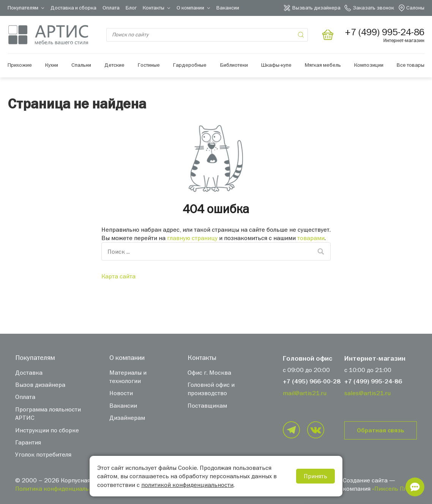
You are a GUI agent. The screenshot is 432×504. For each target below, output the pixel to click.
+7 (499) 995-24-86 (373, 382)
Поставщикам (207, 405)
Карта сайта (118, 276)
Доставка (29, 372)
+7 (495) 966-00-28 (312, 382)
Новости (121, 393)
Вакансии (228, 8)
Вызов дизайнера (40, 385)
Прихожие (20, 65)
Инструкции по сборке (47, 430)
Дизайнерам (127, 418)
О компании (190, 8)
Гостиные (149, 65)
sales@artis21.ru (367, 393)
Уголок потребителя (43, 454)
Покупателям (23, 8)
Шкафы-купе (276, 65)
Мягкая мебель (323, 65)
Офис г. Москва (209, 372)
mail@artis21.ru (305, 393)
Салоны (415, 8)
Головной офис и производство (211, 389)
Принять (315, 476)
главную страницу (192, 238)
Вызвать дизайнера (316, 8)
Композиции (369, 65)
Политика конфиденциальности (60, 488)
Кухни (52, 65)
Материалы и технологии (128, 377)
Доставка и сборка (73, 8)
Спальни (81, 65)
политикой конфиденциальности (187, 485)
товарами (311, 238)
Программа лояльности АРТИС (48, 413)
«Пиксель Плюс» (394, 488)
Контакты (154, 8)
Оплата (111, 8)
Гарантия (28, 442)
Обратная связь (381, 430)
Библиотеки (234, 65)
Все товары (411, 65)
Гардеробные (190, 65)
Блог (131, 8)
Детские (114, 65)
